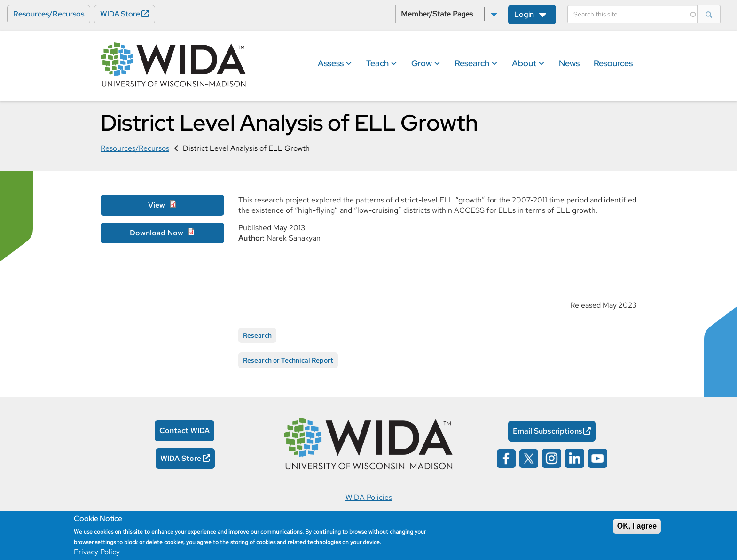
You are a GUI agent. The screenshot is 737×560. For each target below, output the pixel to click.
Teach (382, 63)
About (528, 63)
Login (524, 14)
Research (476, 63)
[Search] (632, 14)
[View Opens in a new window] (162, 205)
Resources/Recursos (49, 14)
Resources (613, 63)
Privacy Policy (97, 552)
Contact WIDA (184, 431)
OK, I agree (637, 526)
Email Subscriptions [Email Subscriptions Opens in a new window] (548, 431)
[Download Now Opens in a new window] (162, 233)
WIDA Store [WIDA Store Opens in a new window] (120, 14)
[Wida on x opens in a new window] (529, 457)
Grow (426, 63)
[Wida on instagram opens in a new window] (552, 457)
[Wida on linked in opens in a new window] (575, 457)
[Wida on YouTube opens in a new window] (598, 457)
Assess (335, 63)
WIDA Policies (369, 497)
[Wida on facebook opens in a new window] (506, 457)
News (569, 63)
